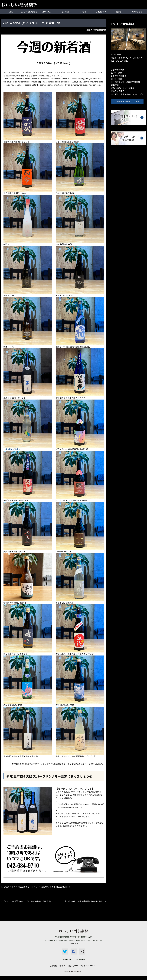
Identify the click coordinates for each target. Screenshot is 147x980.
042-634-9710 (122, 60)
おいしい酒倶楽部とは (29, 12)
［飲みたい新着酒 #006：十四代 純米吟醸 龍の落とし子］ (26, 903)
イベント (83, 12)
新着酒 (52, 887)
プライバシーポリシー (89, 970)
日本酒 (59, 887)
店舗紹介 (119, 12)
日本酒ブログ (101, 12)
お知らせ (13, 887)
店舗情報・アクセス (57, 970)
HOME (10, 12)
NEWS (6, 887)
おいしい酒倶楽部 (41, 887)
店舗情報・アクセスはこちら (128, 101)
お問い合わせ (137, 12)
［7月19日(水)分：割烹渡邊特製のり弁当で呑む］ (83, 902)
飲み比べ (66, 887)
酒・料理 (65, 12)
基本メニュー (47, 12)
